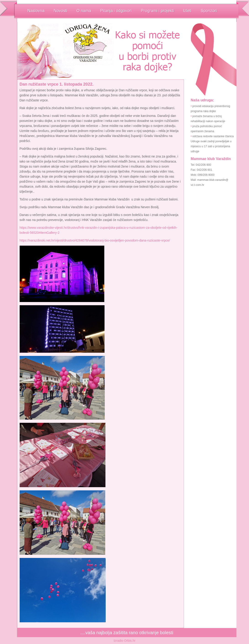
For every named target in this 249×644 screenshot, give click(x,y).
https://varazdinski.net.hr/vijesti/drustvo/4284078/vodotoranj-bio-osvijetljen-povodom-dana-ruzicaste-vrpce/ (95, 240)
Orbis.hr (130, 641)
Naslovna (36, 11)
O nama (84, 11)
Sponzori (209, 11)
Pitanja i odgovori (116, 11)
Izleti (187, 11)
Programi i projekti (157, 11)
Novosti (60, 11)
